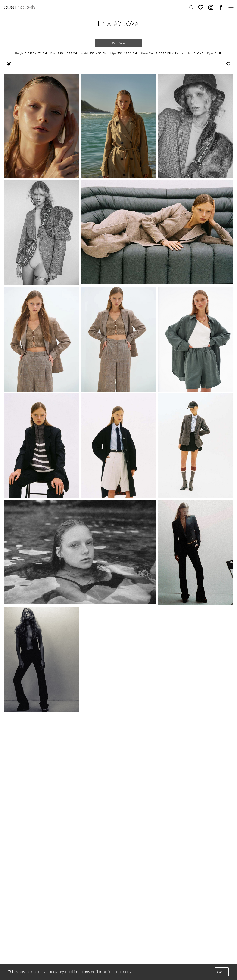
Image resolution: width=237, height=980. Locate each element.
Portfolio (118, 43)
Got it (222, 972)
